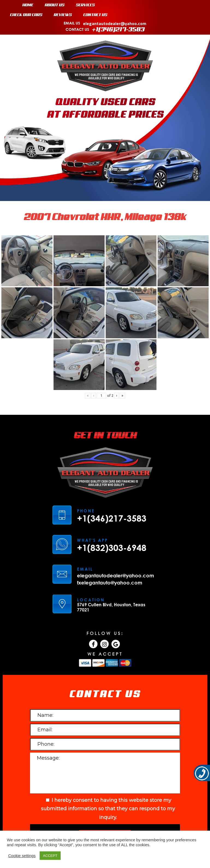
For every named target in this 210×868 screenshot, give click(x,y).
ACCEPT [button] (50, 856)
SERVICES (85, 5)
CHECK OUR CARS (26, 15)
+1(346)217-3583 (118, 30)
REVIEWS (63, 15)
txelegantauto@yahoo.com (110, 583)
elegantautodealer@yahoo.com (115, 23)
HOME (28, 5)
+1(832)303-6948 (112, 548)
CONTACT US (95, 15)
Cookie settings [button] (22, 856)
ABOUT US (55, 5)
